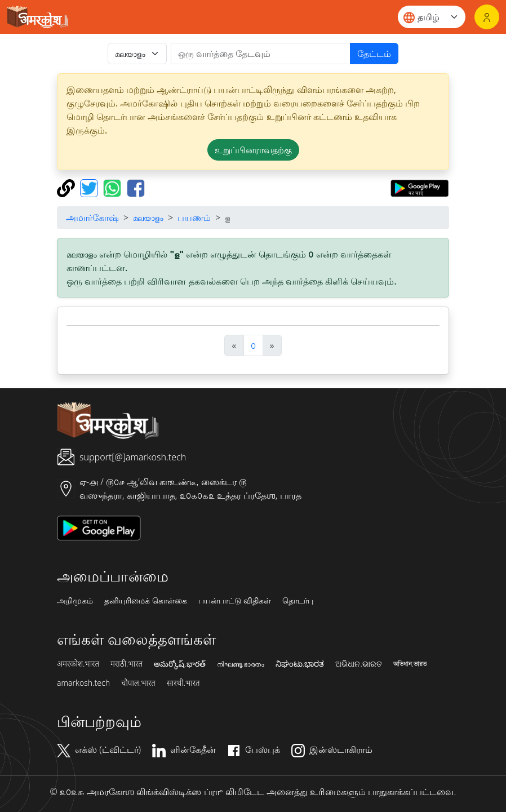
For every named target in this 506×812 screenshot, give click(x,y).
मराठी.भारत (126, 664)
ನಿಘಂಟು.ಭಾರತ (300, 664)
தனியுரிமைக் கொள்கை (146, 601)
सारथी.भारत (183, 683)
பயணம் (194, 218)
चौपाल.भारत (138, 683)
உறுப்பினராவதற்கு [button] (253, 150)
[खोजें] (261, 54)
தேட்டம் (374, 54)
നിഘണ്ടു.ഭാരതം (241, 664)
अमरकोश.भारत (78, 664)
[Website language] (432, 17)
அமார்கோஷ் (92, 218)
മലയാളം (148, 218)
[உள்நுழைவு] (487, 17)
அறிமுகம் (75, 601)
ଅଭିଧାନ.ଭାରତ (358, 664)
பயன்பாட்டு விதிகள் (235, 601)
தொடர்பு (298, 601)
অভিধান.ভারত (410, 664)
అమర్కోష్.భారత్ (179, 664)
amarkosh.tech (83, 683)
